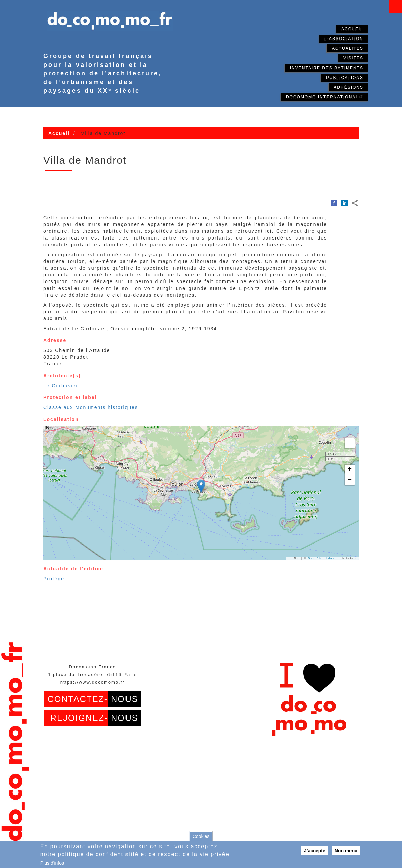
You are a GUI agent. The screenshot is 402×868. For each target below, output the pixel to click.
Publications (345, 78)
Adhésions (348, 87)
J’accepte (315, 851)
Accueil (352, 29)
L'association (344, 39)
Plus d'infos (52, 863)
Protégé (54, 579)
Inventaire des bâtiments (327, 68)
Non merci (346, 851)
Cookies (201, 836)
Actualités (348, 48)
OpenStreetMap (321, 558)
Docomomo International (325, 97)
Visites (353, 58)
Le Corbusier (61, 386)
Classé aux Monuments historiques (91, 407)
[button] (201, 486)
